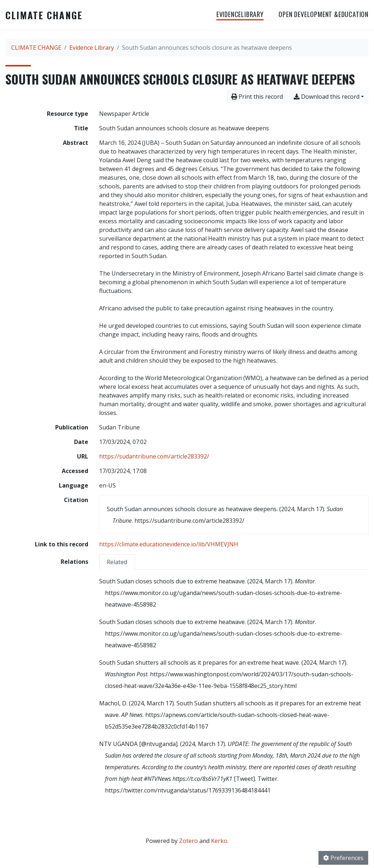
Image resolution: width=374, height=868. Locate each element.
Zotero (188, 841)
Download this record (327, 97)
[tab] (117, 562)
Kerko (219, 841)
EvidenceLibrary (240, 14)
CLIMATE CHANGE (44, 15)
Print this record (257, 97)
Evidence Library (92, 48)
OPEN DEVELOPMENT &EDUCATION (324, 14)
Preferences (343, 858)
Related (117, 562)
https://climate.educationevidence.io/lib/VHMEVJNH (169, 544)
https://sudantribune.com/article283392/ (154, 456)
